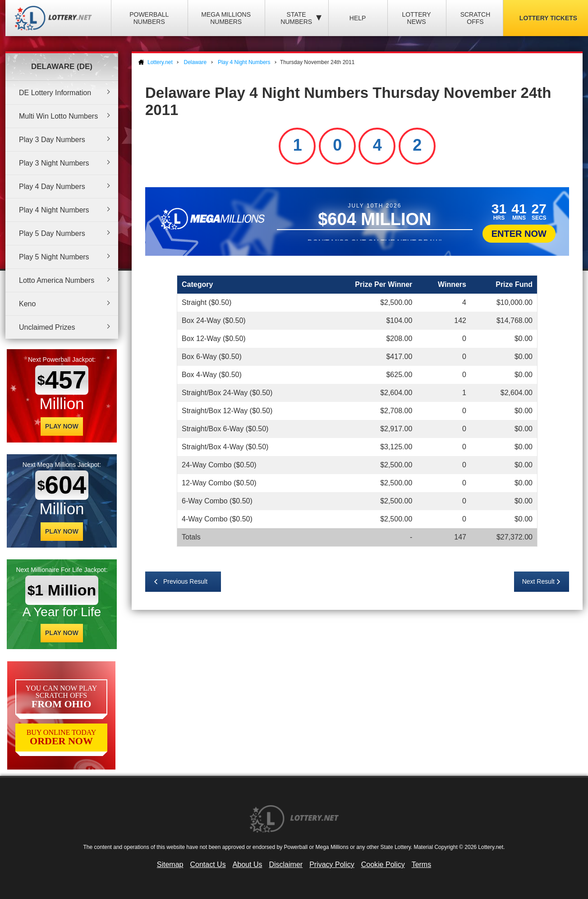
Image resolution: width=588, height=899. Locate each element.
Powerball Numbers (149, 18)
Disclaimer (286, 864)
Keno (27, 304)
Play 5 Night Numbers (54, 257)
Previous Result (185, 581)
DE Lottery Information (55, 93)
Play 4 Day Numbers (52, 187)
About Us (248, 864)
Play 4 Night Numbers (54, 210)
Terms (422, 864)
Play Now (62, 426)
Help (358, 18)
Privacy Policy (332, 864)
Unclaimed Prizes (47, 327)
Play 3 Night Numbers (54, 163)
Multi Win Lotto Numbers (58, 116)
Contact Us (208, 864)
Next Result (538, 581)
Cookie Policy (383, 864)
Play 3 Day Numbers (52, 140)
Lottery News (416, 18)
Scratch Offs (475, 18)
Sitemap (170, 864)
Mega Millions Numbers (226, 18)
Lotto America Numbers (57, 280)
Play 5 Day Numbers (52, 233)
